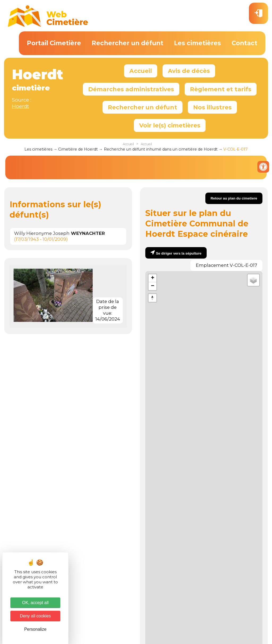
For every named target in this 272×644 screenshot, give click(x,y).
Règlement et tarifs (221, 89)
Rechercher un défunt (127, 43)
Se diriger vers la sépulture (179, 253)
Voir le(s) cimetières (170, 125)
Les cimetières (197, 43)
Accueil (141, 71)
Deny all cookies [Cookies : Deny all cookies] (35, 616)
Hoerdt (20, 106)
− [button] (153, 286)
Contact (245, 43)
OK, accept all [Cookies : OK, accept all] (35, 603)
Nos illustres (212, 107)
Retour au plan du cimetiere (234, 198)
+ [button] (153, 278)
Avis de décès (189, 71)
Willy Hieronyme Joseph (59, 233)
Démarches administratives (131, 89)
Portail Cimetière (54, 43)
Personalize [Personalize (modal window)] (35, 629)
